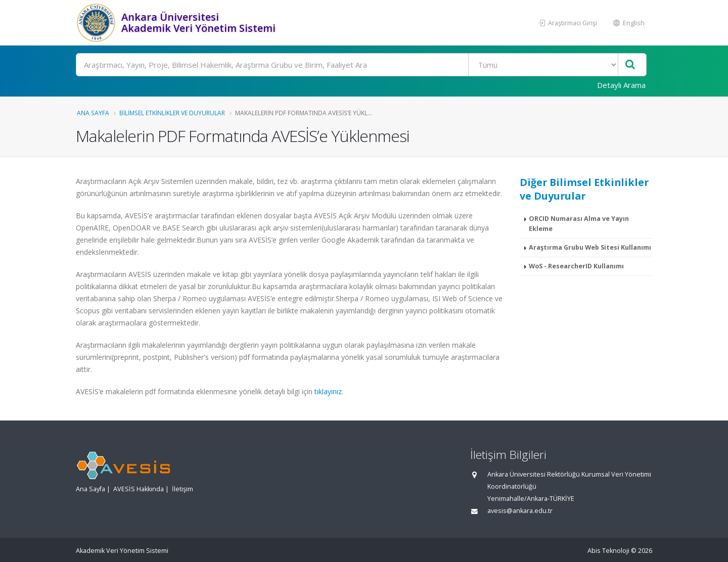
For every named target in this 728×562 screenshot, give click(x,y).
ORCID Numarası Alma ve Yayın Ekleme (579, 224)
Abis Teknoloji (608, 551)
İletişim (183, 489)
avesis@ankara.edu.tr (520, 511)
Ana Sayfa (93, 113)
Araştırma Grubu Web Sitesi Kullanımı (590, 247)
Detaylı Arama (621, 85)
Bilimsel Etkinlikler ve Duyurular (172, 113)
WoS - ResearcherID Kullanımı (576, 266)
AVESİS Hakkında (139, 489)
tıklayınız (328, 391)
